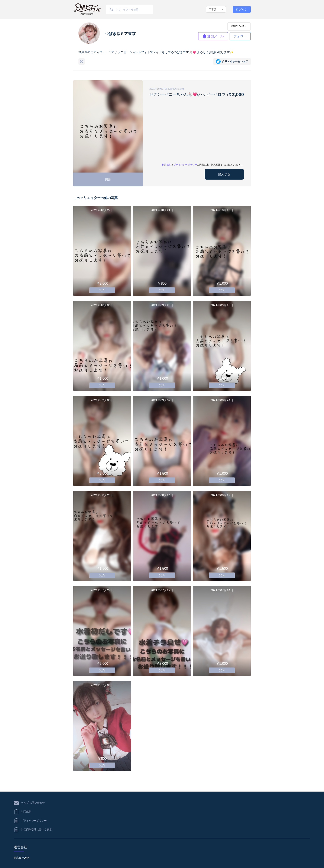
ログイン (242, 9)
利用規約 (166, 165)
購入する (224, 174)
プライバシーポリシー (185, 165)
